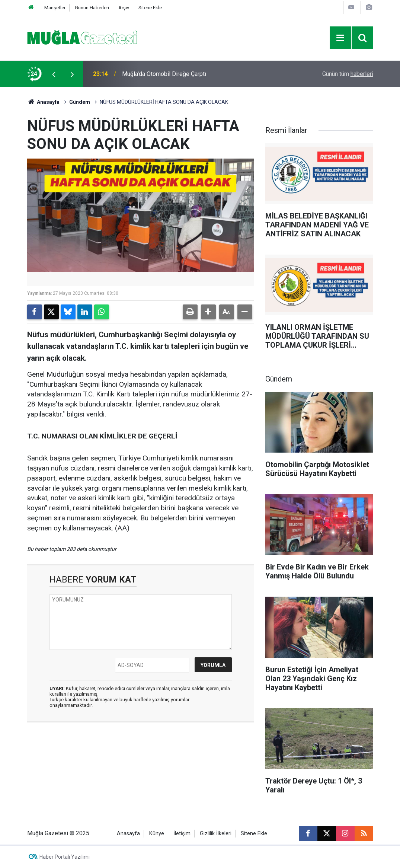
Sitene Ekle (150, 8)
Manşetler (55, 8)
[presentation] (54, 74)
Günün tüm (348, 74)
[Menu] (340, 38)
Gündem (80, 102)
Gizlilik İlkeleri (216, 834)
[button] (208, 312)
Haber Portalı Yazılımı (65, 857)
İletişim (182, 834)
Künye (157, 834)
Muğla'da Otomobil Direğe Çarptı (164, 74)
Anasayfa (44, 102)
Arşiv (124, 8)
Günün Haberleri (92, 8)
